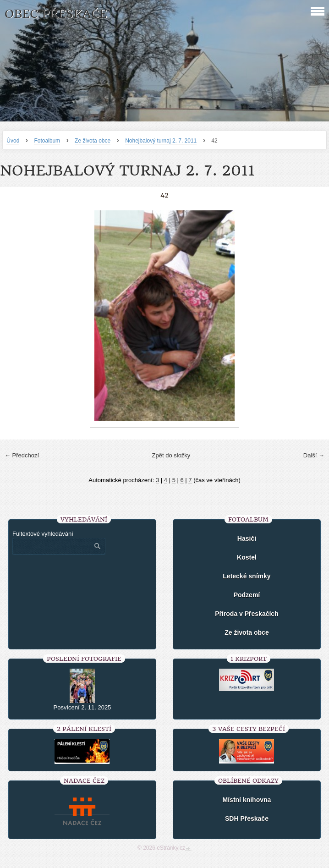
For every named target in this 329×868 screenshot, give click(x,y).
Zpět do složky (171, 455)
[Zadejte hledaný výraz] (51, 546)
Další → (314, 455)
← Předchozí (22, 455)
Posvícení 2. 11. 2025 (82, 707)
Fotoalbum (47, 141)
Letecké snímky (247, 576)
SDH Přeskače (247, 819)
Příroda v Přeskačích (247, 614)
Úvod (13, 141)
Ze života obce (93, 141)
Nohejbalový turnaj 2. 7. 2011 (161, 141)
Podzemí (247, 595)
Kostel (247, 557)
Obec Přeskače (56, 14)
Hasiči (247, 538)
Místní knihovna (247, 800)
